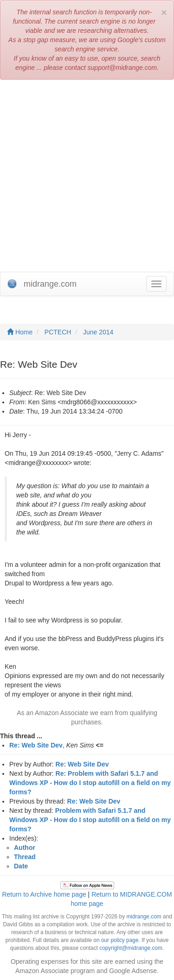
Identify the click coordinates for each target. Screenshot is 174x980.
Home (20, 332)
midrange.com (144, 917)
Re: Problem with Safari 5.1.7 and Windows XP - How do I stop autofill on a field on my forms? (90, 783)
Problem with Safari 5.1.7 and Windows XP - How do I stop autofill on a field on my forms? (90, 820)
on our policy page (116, 940)
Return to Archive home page (44, 894)
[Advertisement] (87, 176)
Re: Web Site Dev (36, 745)
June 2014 (98, 332)
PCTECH (58, 332)
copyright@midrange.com (131, 948)
